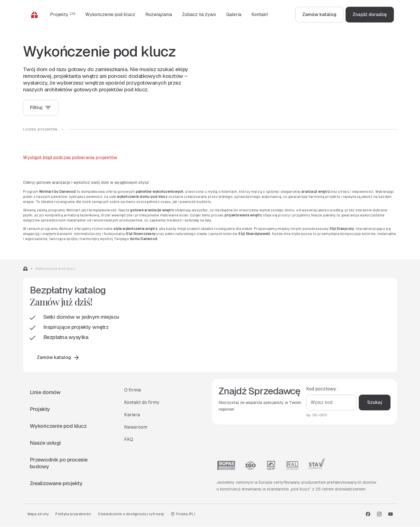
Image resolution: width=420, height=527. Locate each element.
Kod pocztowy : (322, 389)
